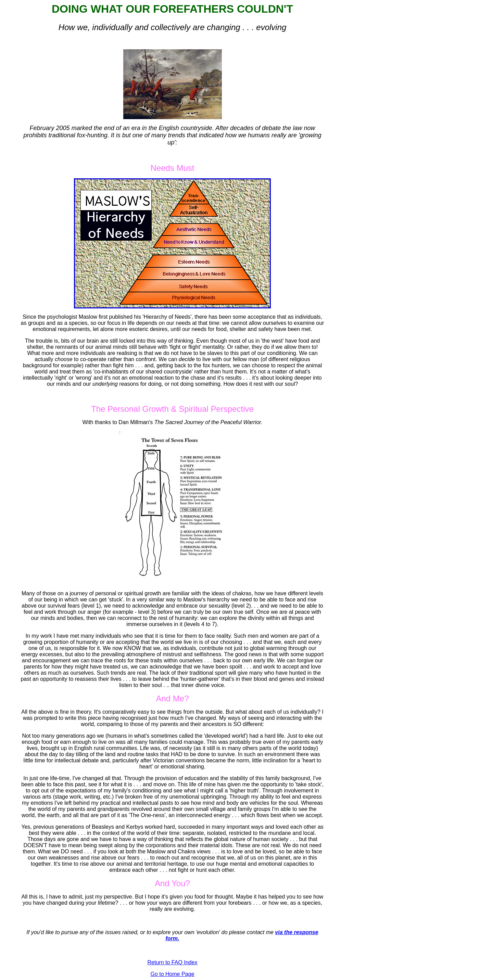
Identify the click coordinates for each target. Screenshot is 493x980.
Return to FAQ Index (173, 962)
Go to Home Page (172, 974)
